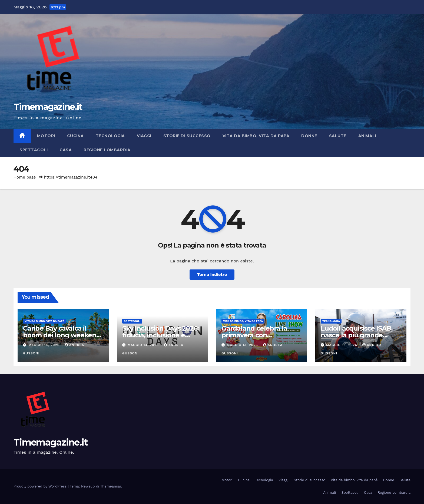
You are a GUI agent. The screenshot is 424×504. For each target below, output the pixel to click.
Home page (25, 177)
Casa (66, 150)
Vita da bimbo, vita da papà (256, 136)
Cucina (75, 136)
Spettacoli (34, 150)
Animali (367, 136)
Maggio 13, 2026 (243, 345)
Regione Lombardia (107, 150)
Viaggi (144, 136)
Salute (338, 136)
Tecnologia (110, 136)
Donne (309, 136)
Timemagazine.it (48, 107)
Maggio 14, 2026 (45, 345)
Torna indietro (212, 274)
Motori (46, 136)
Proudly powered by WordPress (41, 486)
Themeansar (111, 486)
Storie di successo (187, 136)
